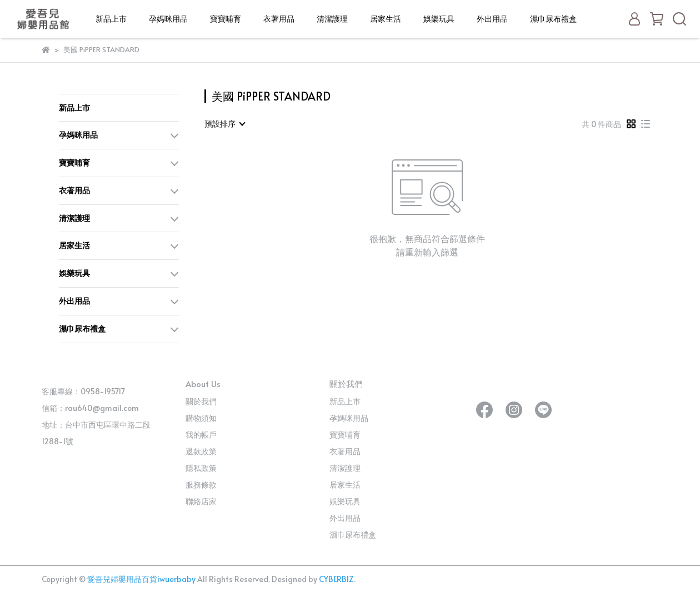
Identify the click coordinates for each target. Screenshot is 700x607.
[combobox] (224, 124)
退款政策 (201, 451)
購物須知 (201, 418)
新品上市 (111, 19)
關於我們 (201, 401)
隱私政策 (201, 468)
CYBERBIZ (336, 579)
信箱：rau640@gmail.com (90, 408)
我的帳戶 (201, 435)
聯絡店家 (201, 501)
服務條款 (201, 485)
